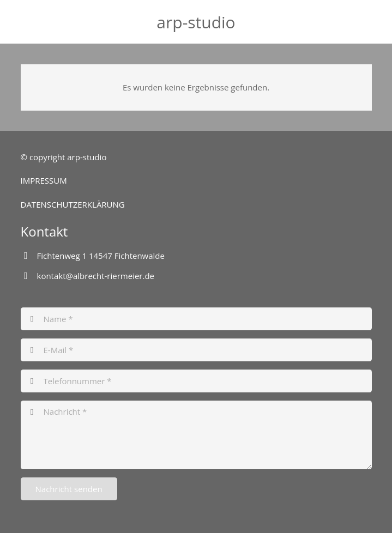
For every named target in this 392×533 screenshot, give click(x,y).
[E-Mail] (196, 350)
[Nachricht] (196, 435)
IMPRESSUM (44, 180)
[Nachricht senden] (69, 489)
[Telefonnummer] (196, 381)
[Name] (196, 319)
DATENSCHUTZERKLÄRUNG (73, 204)
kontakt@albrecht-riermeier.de (96, 276)
